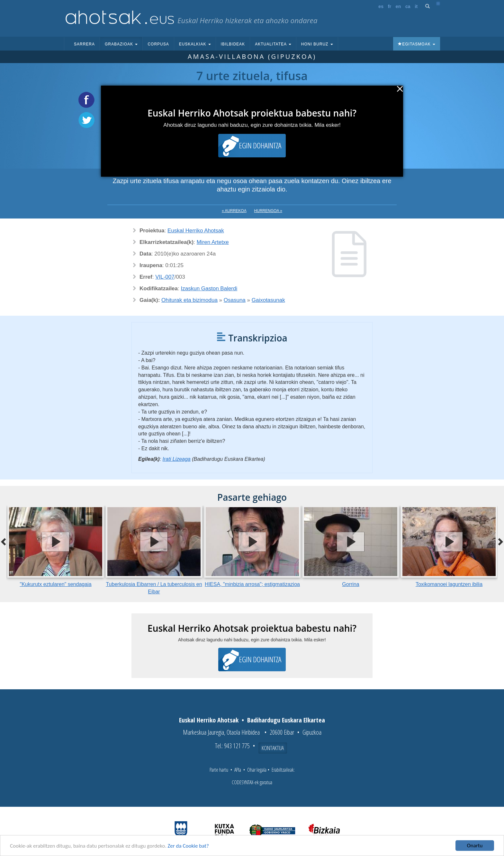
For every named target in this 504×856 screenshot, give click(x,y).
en (398, 6)
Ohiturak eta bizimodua (189, 300)
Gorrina (351, 584)
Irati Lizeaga (177, 459)
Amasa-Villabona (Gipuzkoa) (252, 56)
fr (390, 6)
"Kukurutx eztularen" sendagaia (55, 584)
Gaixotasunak (268, 300)
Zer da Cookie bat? (188, 847)
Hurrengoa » (268, 211)
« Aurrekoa (234, 211)
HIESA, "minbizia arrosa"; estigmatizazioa (252, 584)
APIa (238, 770)
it (416, 6)
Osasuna (235, 300)
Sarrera (84, 44)
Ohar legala (257, 770)
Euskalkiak (195, 44)
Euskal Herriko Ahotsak (196, 231)
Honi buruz (317, 44)
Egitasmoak (417, 44)
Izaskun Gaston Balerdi (209, 288)
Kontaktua (273, 748)
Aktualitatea (273, 44)
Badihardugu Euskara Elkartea (286, 720)
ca (408, 6)
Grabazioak (121, 44)
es (381, 6)
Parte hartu (219, 770)
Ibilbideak (233, 44)
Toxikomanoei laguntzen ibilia (449, 584)
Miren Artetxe (213, 242)
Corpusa (158, 44)
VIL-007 (165, 277)
